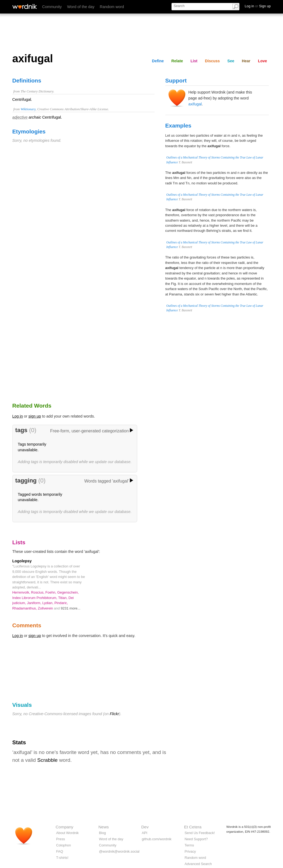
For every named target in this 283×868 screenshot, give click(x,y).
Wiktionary (28, 109)
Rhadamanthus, (25, 608)
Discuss (212, 61)
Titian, (63, 598)
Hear (246, 61)
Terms (189, 845)
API (145, 833)
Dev (145, 827)
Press (61, 839)
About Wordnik (68, 833)
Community (52, 7)
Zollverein (46, 608)
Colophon (64, 845)
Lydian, (48, 603)
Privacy (190, 851)
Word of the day (81, 7)
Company (65, 827)
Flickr (114, 714)
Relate (177, 61)
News (104, 827)
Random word (112, 7)
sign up (35, 416)
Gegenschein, (68, 592)
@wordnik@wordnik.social (119, 851)
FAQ (60, 851)
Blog (103, 833)
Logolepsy (22, 561)
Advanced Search (198, 864)
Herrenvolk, (22, 592)
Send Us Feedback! (200, 833)
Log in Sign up (258, 6)
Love (263, 61)
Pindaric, (61, 603)
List (194, 61)
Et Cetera (193, 827)
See (231, 61)
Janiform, (35, 603)
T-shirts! (62, 858)
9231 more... (71, 608)
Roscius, (38, 592)
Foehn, (51, 592)
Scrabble (47, 760)
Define (158, 61)
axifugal (195, 104)
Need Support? (196, 839)
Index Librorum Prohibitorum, (35, 598)
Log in (18, 416)
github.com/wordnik (157, 839)
